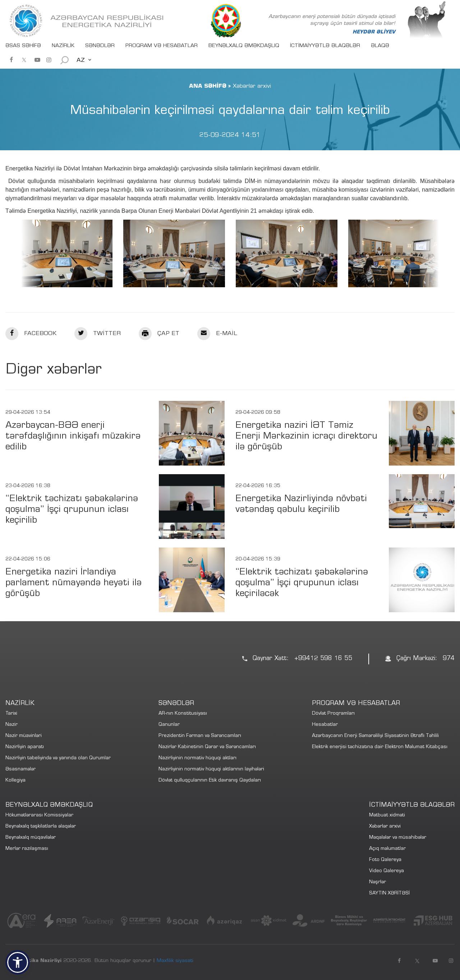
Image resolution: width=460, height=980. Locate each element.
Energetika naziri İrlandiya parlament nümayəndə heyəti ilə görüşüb (73, 583)
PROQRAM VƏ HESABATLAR (162, 46)
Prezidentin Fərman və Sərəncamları (200, 736)
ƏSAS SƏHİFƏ (23, 46)
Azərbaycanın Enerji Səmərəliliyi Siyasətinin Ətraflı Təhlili (375, 736)
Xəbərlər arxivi (385, 827)
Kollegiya (15, 781)
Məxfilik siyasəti (175, 961)
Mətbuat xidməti (387, 816)
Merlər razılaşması (27, 849)
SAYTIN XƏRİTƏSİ (389, 894)
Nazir (11, 725)
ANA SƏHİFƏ (208, 86)
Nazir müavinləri (24, 736)
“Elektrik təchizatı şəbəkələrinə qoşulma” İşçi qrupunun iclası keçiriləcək (302, 583)
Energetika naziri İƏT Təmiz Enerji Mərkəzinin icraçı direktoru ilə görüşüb (306, 437)
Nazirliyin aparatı (25, 747)
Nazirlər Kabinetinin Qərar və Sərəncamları (207, 747)
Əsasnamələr (20, 770)
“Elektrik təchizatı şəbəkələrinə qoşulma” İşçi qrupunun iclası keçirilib (72, 510)
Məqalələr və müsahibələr (398, 838)
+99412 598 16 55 (323, 659)
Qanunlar (169, 725)
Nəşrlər (378, 882)
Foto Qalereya (385, 860)
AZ (81, 60)
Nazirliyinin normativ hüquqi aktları (197, 758)
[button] (18, 962)
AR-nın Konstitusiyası (183, 714)
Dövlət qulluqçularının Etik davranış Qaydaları (210, 781)
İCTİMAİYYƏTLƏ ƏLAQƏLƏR (325, 46)
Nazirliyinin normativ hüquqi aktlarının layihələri (211, 770)
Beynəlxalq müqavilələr (31, 838)
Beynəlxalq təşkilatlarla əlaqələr (41, 827)
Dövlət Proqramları (333, 714)
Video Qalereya (387, 871)
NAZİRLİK (63, 46)
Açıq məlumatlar (387, 849)
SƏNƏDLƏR (100, 46)
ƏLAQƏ (380, 46)
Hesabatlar (325, 725)
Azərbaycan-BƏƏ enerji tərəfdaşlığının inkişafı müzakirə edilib (73, 437)
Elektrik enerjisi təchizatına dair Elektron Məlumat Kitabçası (380, 747)
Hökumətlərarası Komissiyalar (39, 816)
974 (449, 659)
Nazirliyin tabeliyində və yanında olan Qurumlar (58, 758)
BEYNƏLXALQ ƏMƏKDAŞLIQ (244, 46)
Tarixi (11, 714)
